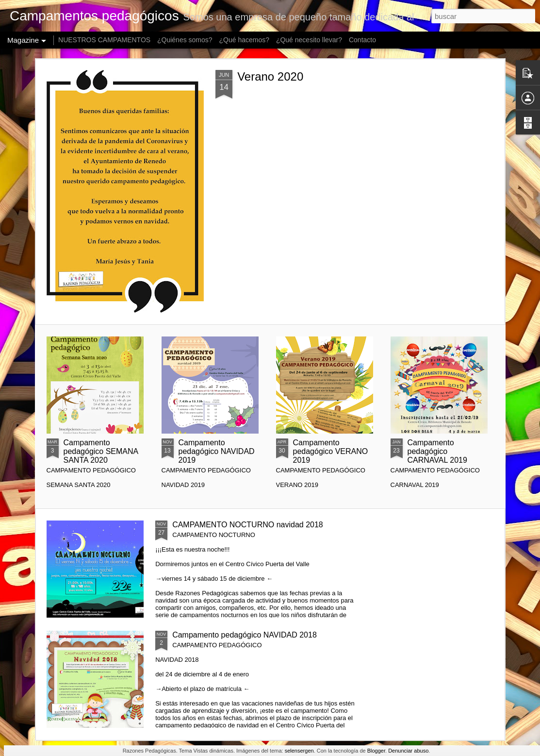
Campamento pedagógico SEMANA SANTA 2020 (101, 451)
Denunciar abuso (408, 751)
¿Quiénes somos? (185, 40)
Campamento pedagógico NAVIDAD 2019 (217, 451)
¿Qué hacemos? (245, 40)
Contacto (362, 40)
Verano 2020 (270, 76)
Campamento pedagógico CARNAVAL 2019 (437, 451)
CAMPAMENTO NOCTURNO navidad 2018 (248, 525)
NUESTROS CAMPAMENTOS (104, 40)
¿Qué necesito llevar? (309, 40)
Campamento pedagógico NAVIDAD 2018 (245, 635)
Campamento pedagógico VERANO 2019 (331, 451)
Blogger (376, 751)
